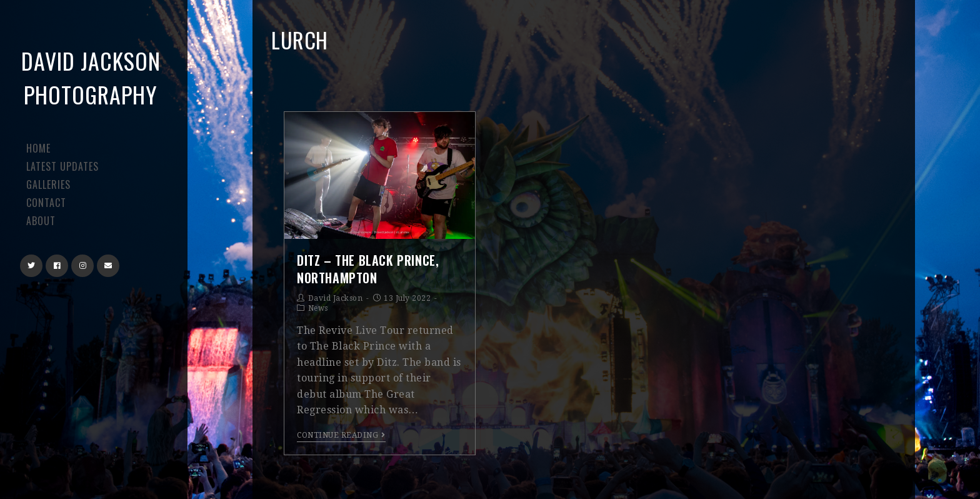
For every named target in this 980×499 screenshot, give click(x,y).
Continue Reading (341, 435)
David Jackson (336, 298)
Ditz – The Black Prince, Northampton (368, 269)
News (318, 308)
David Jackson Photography (91, 77)
